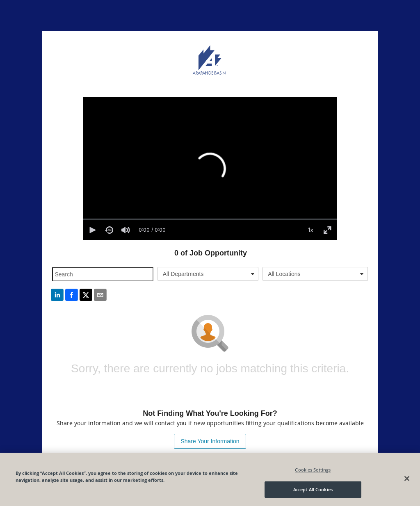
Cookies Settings (313, 470)
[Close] (407, 479)
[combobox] (208, 274)
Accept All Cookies (313, 489)
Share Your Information (210, 441)
